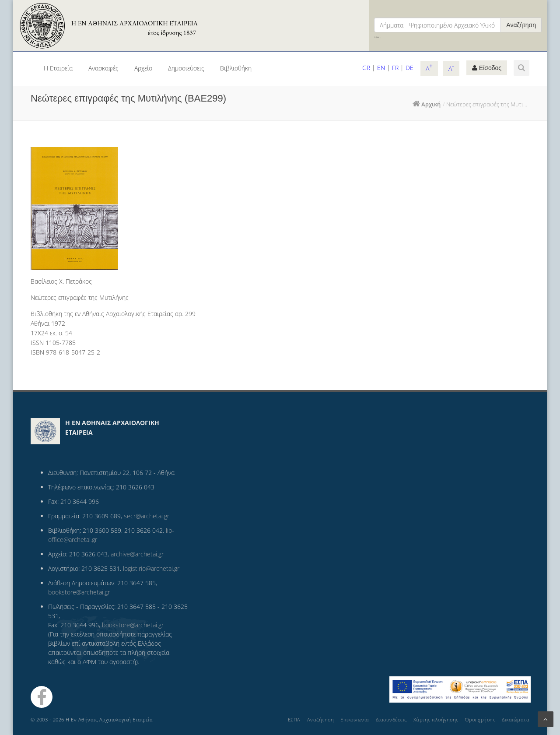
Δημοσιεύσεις (186, 68)
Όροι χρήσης (480, 719)
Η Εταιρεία (58, 68)
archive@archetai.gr (137, 554)
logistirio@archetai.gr (151, 568)
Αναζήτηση (521, 25)
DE (409, 68)
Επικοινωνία (355, 719)
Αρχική (431, 104)
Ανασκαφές (103, 68)
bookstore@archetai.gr (79, 592)
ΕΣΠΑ (294, 719)
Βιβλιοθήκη (236, 68)
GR (366, 68)
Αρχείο (143, 68)
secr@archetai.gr (147, 516)
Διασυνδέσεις (391, 719)
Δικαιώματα (516, 719)
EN (381, 68)
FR (395, 68)
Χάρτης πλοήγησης (436, 719)
